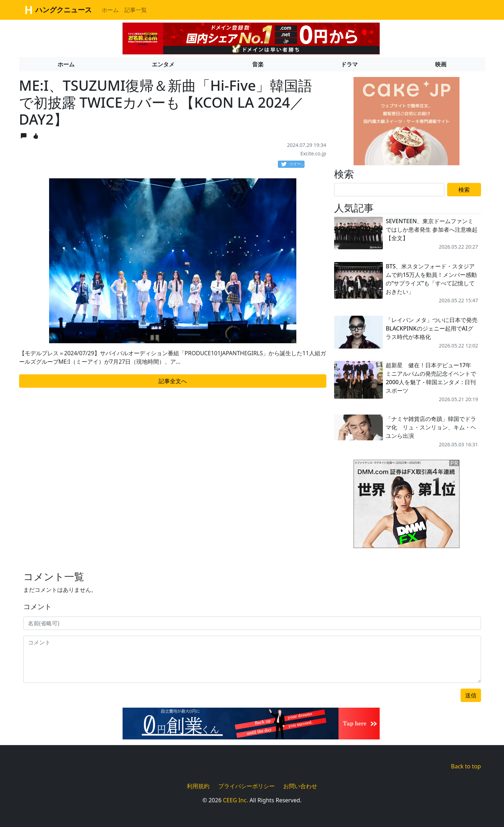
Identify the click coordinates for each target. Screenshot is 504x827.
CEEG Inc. (235, 800)
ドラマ (349, 64)
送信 (471, 695)
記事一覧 (136, 10)
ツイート (293, 164)
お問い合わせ (300, 786)
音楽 (258, 64)
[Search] (389, 190)
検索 (464, 190)
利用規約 (198, 786)
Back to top (466, 766)
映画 (441, 64)
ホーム (110, 10)
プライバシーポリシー (247, 786)
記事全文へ (173, 381)
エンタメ (163, 64)
